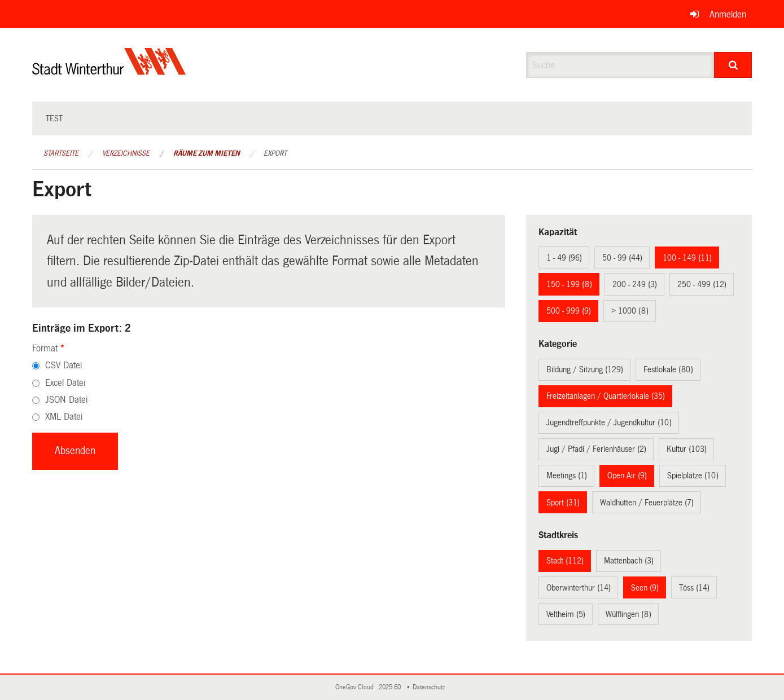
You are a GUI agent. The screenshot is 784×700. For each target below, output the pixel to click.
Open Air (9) (627, 476)
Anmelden (728, 14)
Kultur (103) (687, 449)
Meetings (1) (567, 476)
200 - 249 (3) (635, 284)
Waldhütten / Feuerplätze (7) (647, 503)
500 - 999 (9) (569, 311)
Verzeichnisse (126, 153)
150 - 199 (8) (569, 284)
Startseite (61, 153)
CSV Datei (63, 365)
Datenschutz (431, 687)
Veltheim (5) (566, 614)
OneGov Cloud (356, 687)
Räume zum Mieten (207, 153)
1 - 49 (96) (564, 258)
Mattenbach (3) (629, 561)
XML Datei (64, 417)
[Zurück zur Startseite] (109, 71)
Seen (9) (645, 588)
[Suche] (733, 65)
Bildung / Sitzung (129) (585, 369)
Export (275, 153)
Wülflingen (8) (628, 614)
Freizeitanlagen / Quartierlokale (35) (606, 396)
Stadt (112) (565, 561)
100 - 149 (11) (687, 258)
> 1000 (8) (630, 311)
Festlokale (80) (668, 369)
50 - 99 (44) (622, 258)
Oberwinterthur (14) (579, 588)
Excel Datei (65, 383)
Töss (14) (694, 588)
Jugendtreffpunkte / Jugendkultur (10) (609, 422)
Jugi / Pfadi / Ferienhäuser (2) (596, 449)
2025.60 (391, 687)
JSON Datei (66, 400)
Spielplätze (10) (693, 476)
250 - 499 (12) (702, 284)
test (54, 118)
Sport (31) (563, 503)
